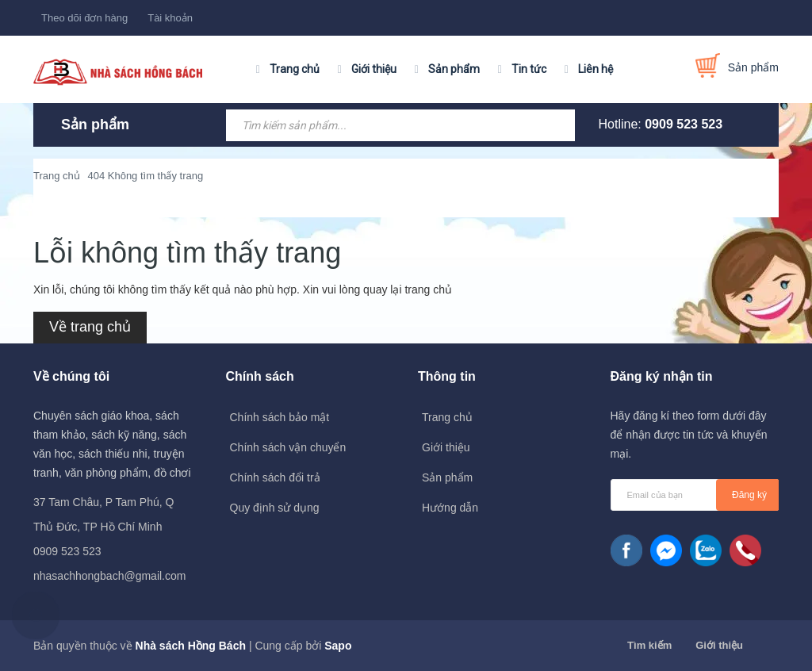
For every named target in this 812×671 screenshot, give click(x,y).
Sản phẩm (454, 69)
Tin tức (529, 69)
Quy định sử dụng (275, 508)
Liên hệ (596, 69)
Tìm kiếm (649, 645)
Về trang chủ (90, 327)
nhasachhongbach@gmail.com (107, 576)
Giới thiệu (374, 69)
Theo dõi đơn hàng (84, 18)
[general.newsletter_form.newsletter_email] (695, 495)
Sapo (338, 646)
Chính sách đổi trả (275, 477)
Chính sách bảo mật (280, 417)
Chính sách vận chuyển (288, 447)
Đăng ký (749, 495)
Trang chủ (295, 69)
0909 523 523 (684, 124)
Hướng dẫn (450, 508)
